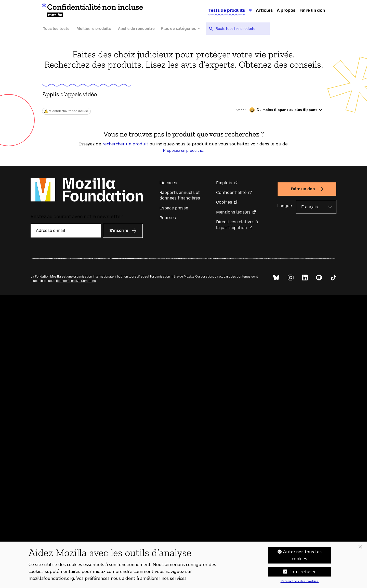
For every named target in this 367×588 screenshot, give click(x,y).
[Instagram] (291, 278)
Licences (168, 183)
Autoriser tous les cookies (302, 556)
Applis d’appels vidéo (70, 94)
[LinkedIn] (305, 278)
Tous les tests (56, 29)
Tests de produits (227, 10)
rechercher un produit (125, 144)
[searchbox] (241, 29)
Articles (264, 10)
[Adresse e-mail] (66, 231)
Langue (285, 206)
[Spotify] (319, 278)
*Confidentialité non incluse (69, 111)
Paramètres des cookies (300, 583)
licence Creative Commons (76, 281)
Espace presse (174, 208)
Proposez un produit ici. (183, 151)
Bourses (168, 218)
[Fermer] (360, 548)
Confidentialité (231, 192)
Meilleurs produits (94, 29)
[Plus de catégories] (183, 29)
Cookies (224, 202)
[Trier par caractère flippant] (286, 110)
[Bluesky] (276, 278)
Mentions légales (233, 212)
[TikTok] (333, 278)
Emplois (224, 183)
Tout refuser (302, 573)
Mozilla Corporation (198, 277)
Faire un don (312, 10)
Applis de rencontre (136, 29)
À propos (286, 10)
